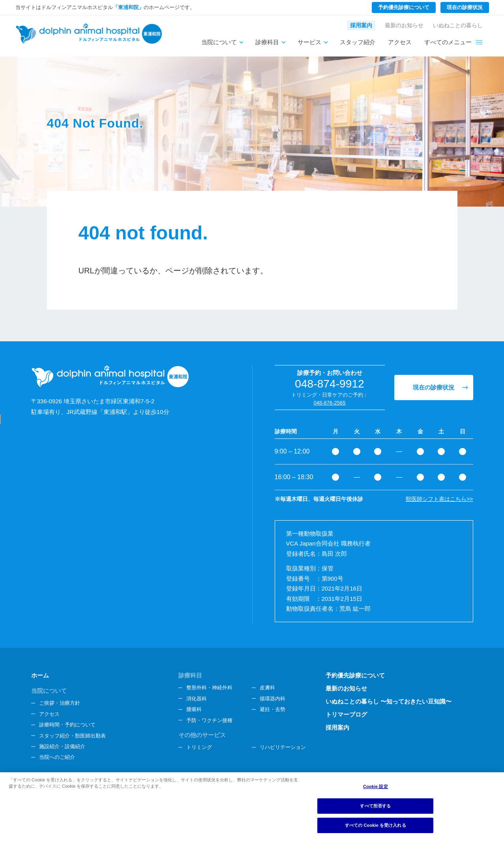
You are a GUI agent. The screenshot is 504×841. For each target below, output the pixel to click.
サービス (309, 42)
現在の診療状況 (465, 7)
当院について (219, 42)
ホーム (40, 675)
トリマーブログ (346, 714)
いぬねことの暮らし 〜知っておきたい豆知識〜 (389, 701)
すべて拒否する (375, 806)
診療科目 (267, 42)
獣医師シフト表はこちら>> (439, 499)
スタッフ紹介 (358, 42)
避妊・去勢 (273, 709)
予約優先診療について (404, 7)
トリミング (199, 747)
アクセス (400, 42)
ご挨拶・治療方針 (60, 703)
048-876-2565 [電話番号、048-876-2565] (330, 403)
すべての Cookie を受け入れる (376, 825)
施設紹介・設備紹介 (62, 746)
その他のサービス (202, 735)
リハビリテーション (283, 747)
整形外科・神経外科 (209, 688)
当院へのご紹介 (57, 757)
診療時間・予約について (67, 725)
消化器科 (197, 699)
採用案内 (361, 25)
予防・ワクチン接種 (209, 720)
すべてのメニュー (448, 42)
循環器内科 (273, 699)
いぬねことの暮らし (458, 25)
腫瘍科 (194, 709)
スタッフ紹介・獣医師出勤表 (72, 736)
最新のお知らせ (404, 25)
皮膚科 (267, 688)
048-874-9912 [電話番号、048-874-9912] (330, 384)
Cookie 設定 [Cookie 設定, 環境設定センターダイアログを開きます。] (376, 786)
